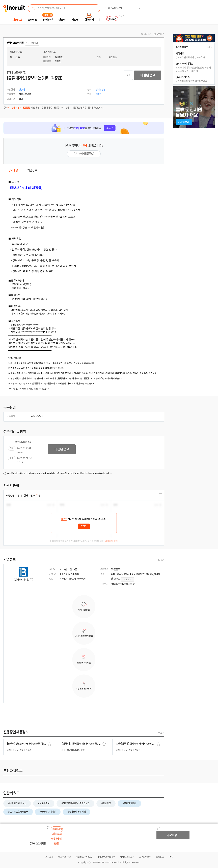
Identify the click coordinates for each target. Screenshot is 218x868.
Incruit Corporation (112, 862)
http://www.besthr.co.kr (123, 584)
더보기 (161, 560)
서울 (33, 416)
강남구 (40, 416)
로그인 (64, 519)
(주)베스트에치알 (15, 43)
